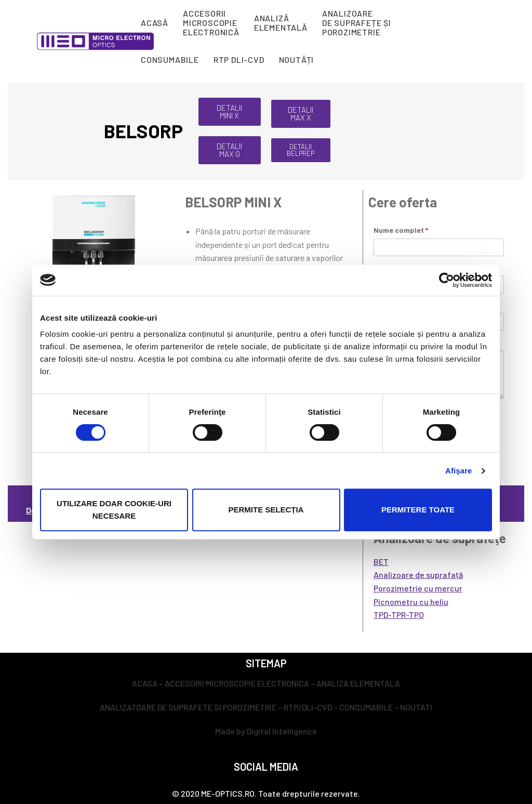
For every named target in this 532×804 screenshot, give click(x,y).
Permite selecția (266, 510)
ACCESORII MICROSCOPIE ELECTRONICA (237, 683)
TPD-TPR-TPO (399, 615)
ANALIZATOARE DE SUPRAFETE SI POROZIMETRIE (188, 707)
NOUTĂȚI (297, 60)
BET (381, 562)
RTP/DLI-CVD (308, 707)
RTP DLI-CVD (239, 60)
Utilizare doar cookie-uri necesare (114, 510)
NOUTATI (416, 707)
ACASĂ (155, 23)
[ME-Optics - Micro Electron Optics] (95, 41)
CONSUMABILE (170, 60)
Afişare (459, 471)
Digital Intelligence (282, 731)
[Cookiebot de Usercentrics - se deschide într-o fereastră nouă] (447, 280)
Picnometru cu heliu (411, 602)
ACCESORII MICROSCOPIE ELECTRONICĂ (211, 23)
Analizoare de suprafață (418, 575)
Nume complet (401, 230)
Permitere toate (418, 510)
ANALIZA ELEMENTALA (358, 683)
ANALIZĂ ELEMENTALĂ (281, 23)
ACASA (145, 683)
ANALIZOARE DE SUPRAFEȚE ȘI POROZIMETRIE (357, 23)
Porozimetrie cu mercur (418, 588)
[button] (230, 112)
